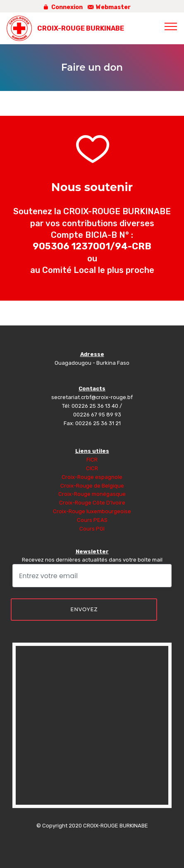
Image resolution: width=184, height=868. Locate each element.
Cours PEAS (92, 520)
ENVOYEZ (84, 609)
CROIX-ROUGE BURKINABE (81, 28)
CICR (92, 468)
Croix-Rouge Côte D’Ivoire (92, 503)
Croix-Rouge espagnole (92, 477)
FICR (92, 460)
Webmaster (109, 7)
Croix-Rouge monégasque (92, 494)
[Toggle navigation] (171, 26)
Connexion (62, 7)
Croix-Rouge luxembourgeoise (92, 511)
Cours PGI (92, 529)
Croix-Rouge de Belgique (92, 486)
